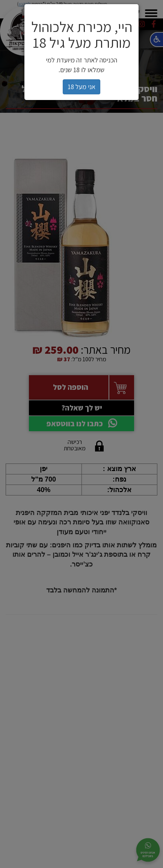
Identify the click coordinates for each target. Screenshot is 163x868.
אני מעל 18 (81, 87)
